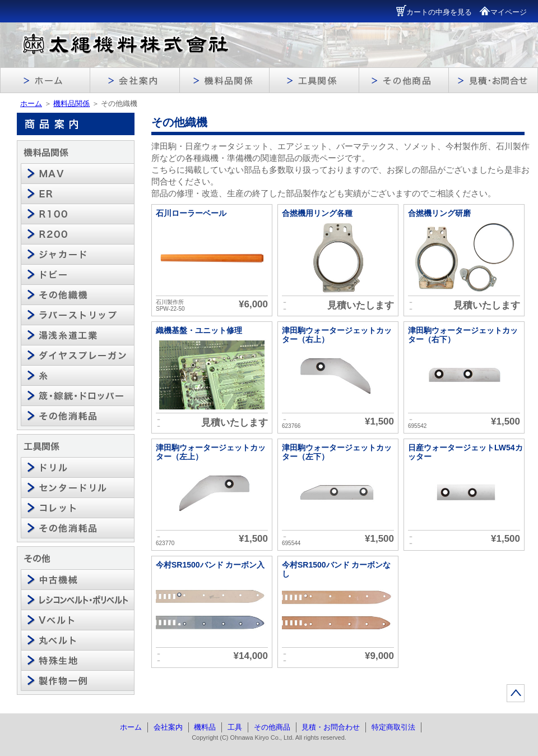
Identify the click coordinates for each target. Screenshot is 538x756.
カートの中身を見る (434, 12)
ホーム (31, 103)
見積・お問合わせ (331, 727)
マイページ (503, 12)
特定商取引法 (393, 727)
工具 (235, 727)
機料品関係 (71, 103)
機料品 (205, 727)
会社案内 (168, 727)
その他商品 (272, 727)
